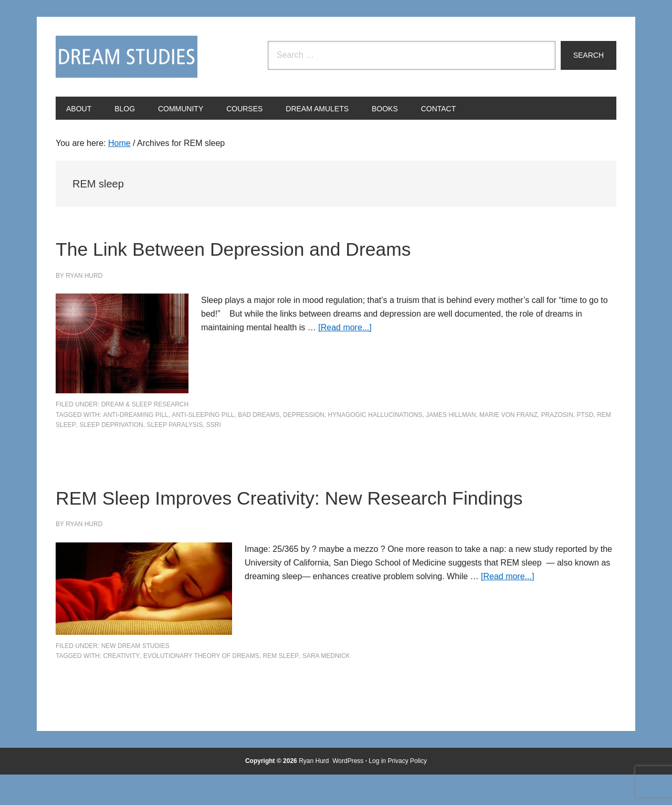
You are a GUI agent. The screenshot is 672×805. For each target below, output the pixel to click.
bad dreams (259, 415)
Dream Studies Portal (127, 57)
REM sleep (281, 686)
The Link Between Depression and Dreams (296, 247)
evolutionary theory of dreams (201, 686)
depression (304, 415)
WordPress (348, 791)
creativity (121, 686)
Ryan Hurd (315, 791)
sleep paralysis (175, 425)
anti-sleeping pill (203, 415)
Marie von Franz (508, 415)
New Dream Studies (135, 676)
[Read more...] (345, 327)
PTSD (585, 415)
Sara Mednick (326, 686)
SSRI (214, 425)
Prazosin (557, 415)
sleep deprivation (111, 425)
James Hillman (451, 415)
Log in (377, 791)
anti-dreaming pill (135, 415)
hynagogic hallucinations (375, 415)
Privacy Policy (407, 791)
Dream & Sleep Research (145, 404)
